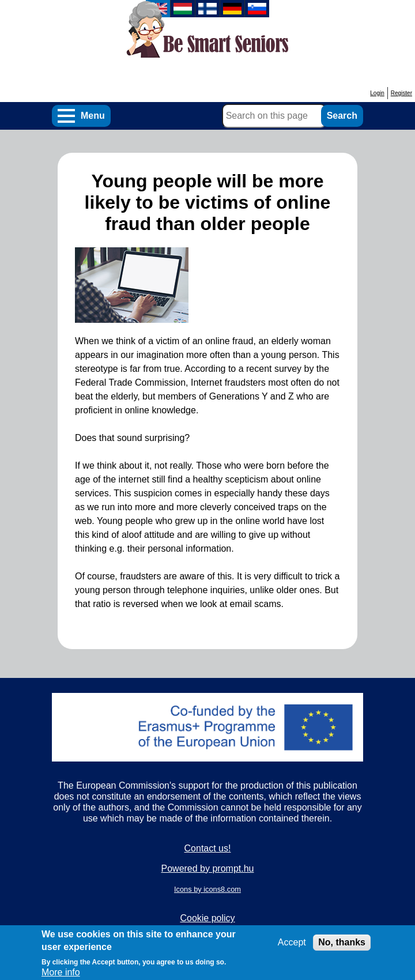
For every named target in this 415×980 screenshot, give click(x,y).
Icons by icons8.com (207, 889)
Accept (292, 947)
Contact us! (208, 848)
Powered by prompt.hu (208, 868)
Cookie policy (207, 918)
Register (401, 93)
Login (377, 93)
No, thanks (342, 947)
